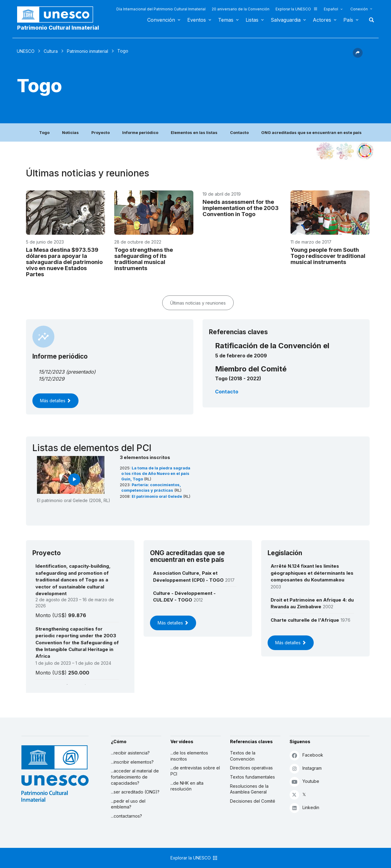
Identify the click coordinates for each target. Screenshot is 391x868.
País (348, 20)
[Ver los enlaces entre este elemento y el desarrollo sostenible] (365, 151)
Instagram (306, 768)
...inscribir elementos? (132, 762)
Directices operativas (251, 768)
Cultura (51, 51)
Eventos (197, 20)
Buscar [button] (370, 20)
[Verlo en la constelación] (325, 151)
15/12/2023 (51, 372)
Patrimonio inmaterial (88, 51)
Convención (161, 20)
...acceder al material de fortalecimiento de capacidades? (135, 777)
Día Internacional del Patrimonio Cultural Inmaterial (161, 9)
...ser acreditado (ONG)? (135, 792)
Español (331, 9)
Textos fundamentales (252, 777)
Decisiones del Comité (253, 801)
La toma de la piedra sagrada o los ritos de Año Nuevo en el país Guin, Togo (156, 474)
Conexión (359, 9)
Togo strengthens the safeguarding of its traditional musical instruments (144, 259)
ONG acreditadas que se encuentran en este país (311, 132)
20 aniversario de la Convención (241, 9)
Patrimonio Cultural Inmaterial (58, 28)
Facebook (306, 755)
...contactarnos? (126, 816)
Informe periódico (140, 132)
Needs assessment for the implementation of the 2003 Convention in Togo (241, 208)
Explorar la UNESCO (297, 9)
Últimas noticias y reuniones (198, 303)
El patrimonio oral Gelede (157, 496)
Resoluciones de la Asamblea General (249, 789)
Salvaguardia (286, 20)
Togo (44, 132)
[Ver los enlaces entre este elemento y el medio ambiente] (345, 151)
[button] (358, 56)
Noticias (70, 132)
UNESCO (26, 51)
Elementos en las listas (194, 132)
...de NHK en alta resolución (187, 786)
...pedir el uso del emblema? (128, 804)
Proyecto (100, 132)
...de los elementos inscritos (189, 756)
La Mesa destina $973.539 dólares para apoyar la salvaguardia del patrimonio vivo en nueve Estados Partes (64, 262)
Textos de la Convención (243, 756)
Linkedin (304, 808)
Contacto (239, 132)
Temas (226, 20)
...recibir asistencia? (130, 753)
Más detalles (55, 401)
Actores (322, 20)
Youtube (304, 781)
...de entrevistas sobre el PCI (195, 771)
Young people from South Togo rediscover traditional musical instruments (328, 256)
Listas (252, 20)
